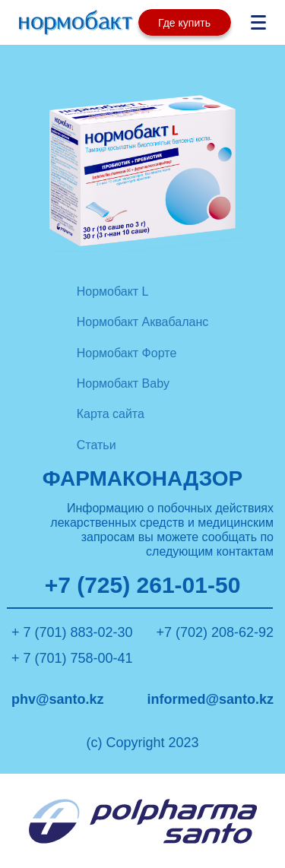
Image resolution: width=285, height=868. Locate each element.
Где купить (184, 23)
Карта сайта (111, 414)
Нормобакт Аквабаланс (143, 322)
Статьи (97, 445)
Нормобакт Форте (127, 353)
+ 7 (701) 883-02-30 (72, 632)
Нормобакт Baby (123, 383)
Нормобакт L (113, 291)
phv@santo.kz (58, 699)
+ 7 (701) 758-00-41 (72, 658)
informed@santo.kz (210, 699)
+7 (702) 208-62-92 (215, 632)
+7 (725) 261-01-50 (143, 586)
